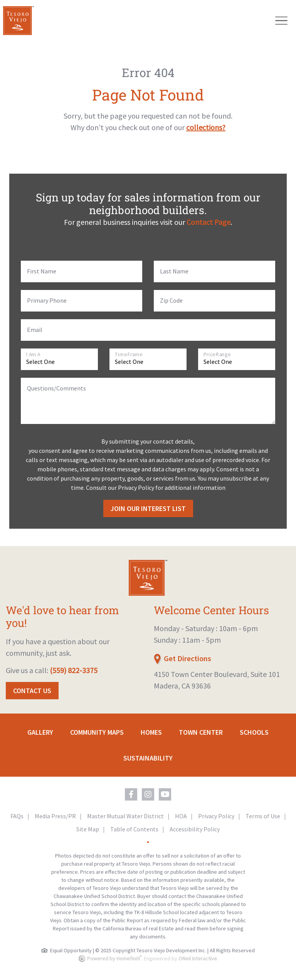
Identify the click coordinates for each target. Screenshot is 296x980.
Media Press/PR (55, 816)
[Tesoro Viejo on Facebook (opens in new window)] (131, 794)
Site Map (88, 829)
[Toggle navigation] (281, 21)
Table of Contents (134, 829)
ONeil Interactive (198, 958)
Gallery (40, 732)
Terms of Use (263, 816)
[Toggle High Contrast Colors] (148, 842)
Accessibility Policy (195, 829)
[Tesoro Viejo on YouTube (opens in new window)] (165, 794)
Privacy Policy (216, 816)
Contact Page (209, 222)
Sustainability (148, 758)
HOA (181, 816)
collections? (206, 127)
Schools (254, 732)
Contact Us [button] (32, 691)
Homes (151, 732)
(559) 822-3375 (74, 670)
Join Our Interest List (148, 508)
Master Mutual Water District (125, 816)
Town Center (201, 732)
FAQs (17, 816)
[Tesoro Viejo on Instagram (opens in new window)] (148, 794)
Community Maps (97, 732)
